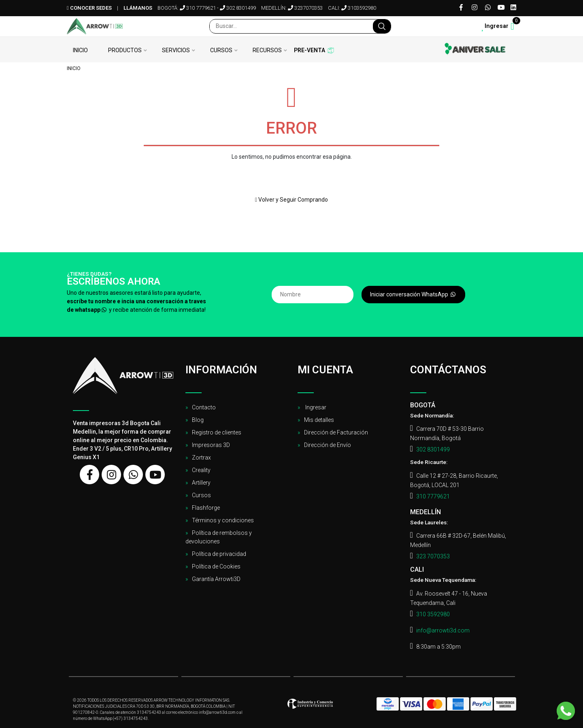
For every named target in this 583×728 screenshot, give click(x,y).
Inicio (80, 50)
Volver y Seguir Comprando (291, 200)
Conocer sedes (89, 8)
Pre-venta (310, 50)
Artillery (201, 483)
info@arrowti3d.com (443, 630)
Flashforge (206, 508)
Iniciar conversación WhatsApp (413, 294)
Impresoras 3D (211, 445)
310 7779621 (198, 8)
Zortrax (201, 458)
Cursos (221, 50)
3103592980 (359, 8)
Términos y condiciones (223, 520)
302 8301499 (238, 8)
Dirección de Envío (328, 445)
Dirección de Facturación (336, 432)
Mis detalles (319, 420)
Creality (201, 470)
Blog (198, 420)
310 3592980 (433, 614)
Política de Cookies (216, 566)
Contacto (204, 407)
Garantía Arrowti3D (216, 579)
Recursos (267, 50)
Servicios (176, 50)
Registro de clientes (217, 432)
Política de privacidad (219, 554)
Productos (125, 50)
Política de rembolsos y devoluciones (219, 537)
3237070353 (305, 8)
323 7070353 (433, 556)
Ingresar (315, 407)
